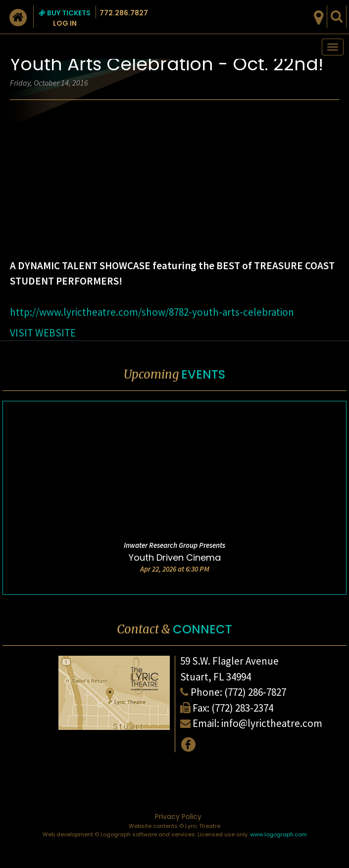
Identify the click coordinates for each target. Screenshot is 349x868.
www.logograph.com (278, 834)
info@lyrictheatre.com (272, 723)
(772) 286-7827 (255, 692)
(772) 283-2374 (242, 708)
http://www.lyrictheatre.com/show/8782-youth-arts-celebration (152, 312)
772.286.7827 (124, 13)
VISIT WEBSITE (43, 333)
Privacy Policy (178, 817)
